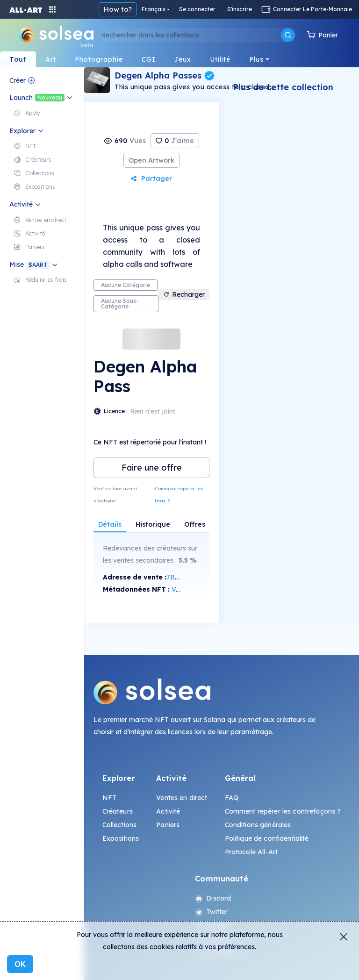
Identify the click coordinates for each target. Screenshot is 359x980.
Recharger (184, 294)
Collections (120, 825)
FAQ (232, 798)
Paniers (168, 825)
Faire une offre (152, 468)
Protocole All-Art (251, 852)
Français (154, 9)
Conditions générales (258, 825)
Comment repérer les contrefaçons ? (283, 811)
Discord (213, 898)
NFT (109, 798)
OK (20, 964)
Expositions (121, 838)
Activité (168, 811)
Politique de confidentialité (267, 838)
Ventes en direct (182, 798)
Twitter (211, 912)
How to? (118, 9)
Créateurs (118, 811)
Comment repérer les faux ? (179, 495)
